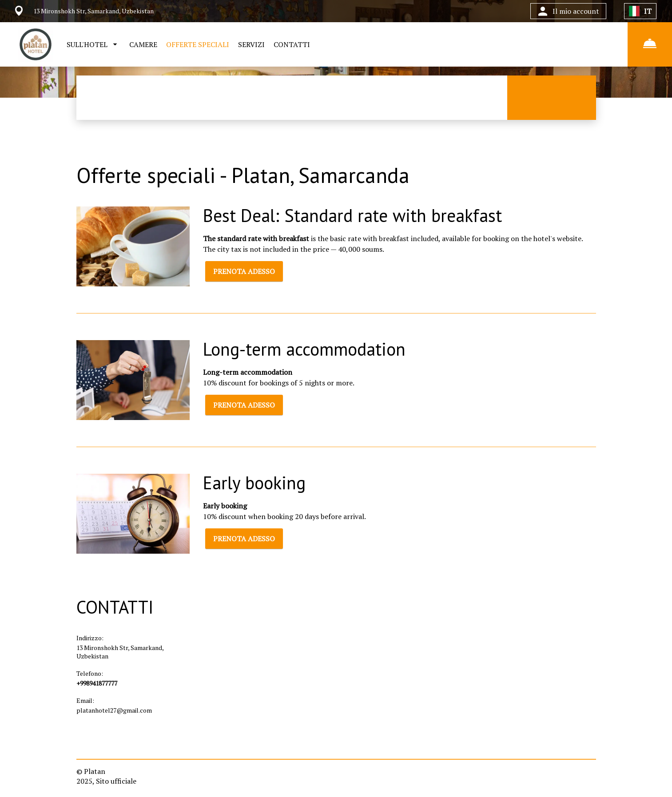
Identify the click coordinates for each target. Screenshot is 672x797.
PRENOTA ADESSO (244, 271)
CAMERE (143, 44)
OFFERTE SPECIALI (198, 44)
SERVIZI (251, 44)
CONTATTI (292, 44)
